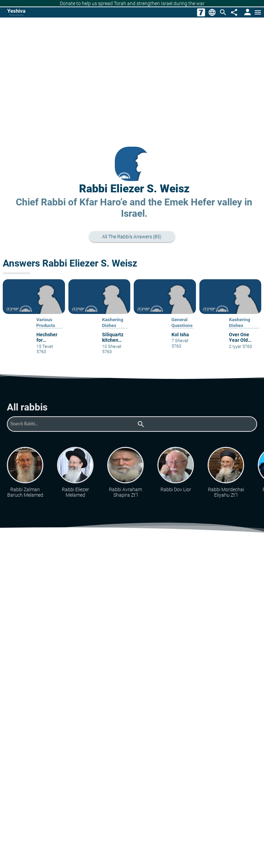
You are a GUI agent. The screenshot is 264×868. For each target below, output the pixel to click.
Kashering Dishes (113, 322)
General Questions (182, 322)
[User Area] (247, 12)
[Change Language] (212, 12)
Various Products (46, 322)
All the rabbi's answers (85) (135, 237)
